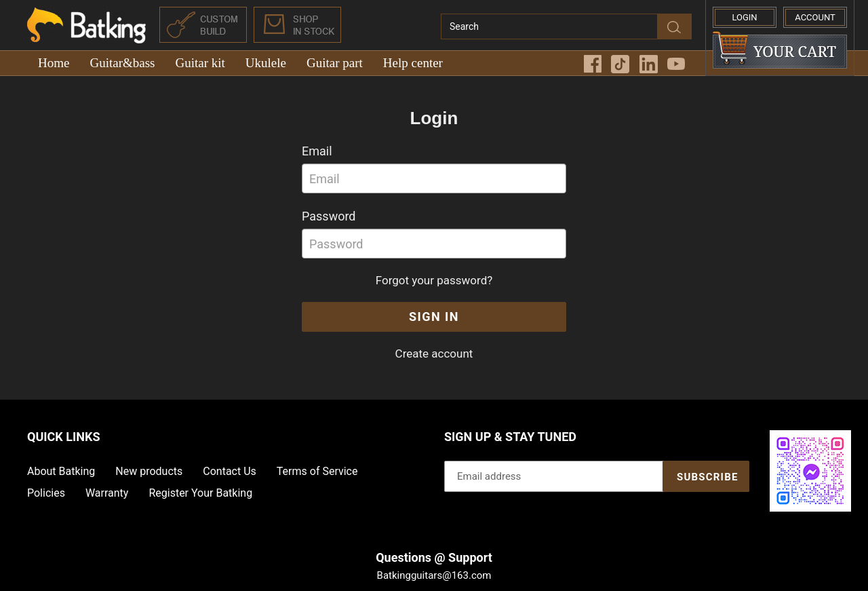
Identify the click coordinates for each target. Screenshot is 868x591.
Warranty (107, 493)
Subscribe (708, 477)
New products (149, 471)
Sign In (434, 317)
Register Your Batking (200, 493)
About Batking (61, 471)
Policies (46, 493)
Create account (434, 354)
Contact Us (230, 471)
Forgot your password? (434, 280)
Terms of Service (317, 471)
